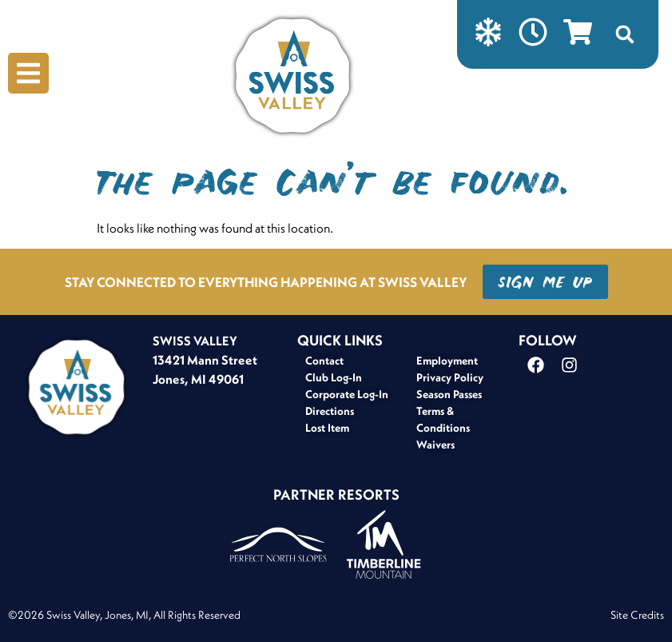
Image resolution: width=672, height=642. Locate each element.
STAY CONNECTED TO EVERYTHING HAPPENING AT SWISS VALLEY (266, 282)
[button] (625, 34)
